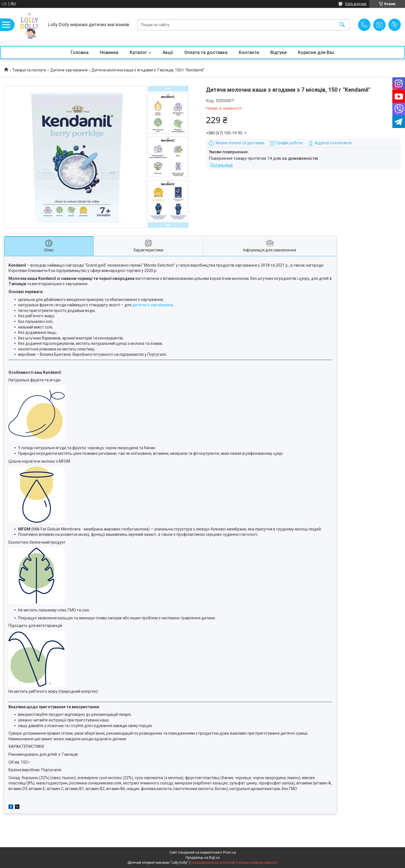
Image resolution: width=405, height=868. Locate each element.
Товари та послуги (29, 70)
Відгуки (278, 52)
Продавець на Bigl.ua (203, 858)
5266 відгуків (356, 4)
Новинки (109, 52)
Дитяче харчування (69, 70)
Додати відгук (395, 25)
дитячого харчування (152, 305)
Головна (80, 52)
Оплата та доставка (206, 52)
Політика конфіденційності (256, 863)
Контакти (249, 52)
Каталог (138, 52)
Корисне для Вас (316, 52)
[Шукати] (342, 25)
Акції (168, 52)
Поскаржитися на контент (211, 863)
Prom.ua (229, 853)
